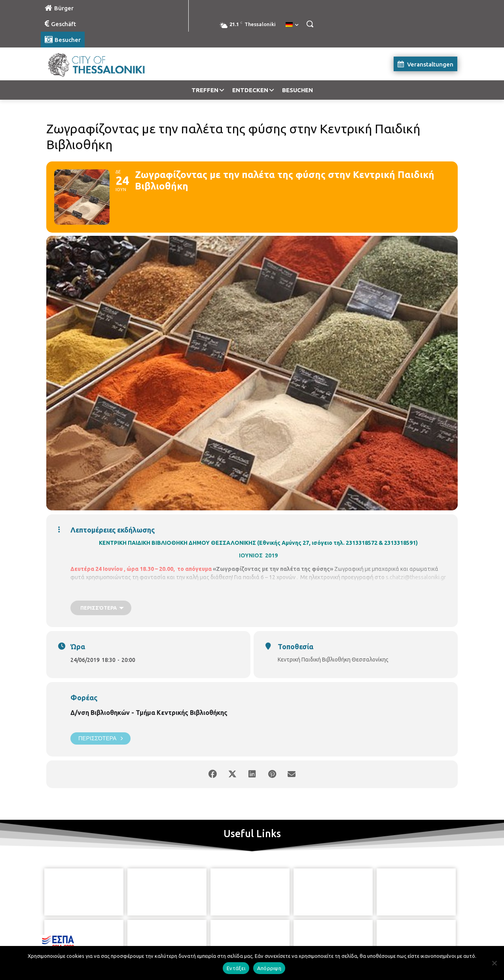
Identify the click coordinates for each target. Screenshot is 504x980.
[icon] (288, 936)
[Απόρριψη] (494, 963)
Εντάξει (236, 968)
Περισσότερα (100, 738)
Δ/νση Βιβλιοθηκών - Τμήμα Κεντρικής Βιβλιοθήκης (149, 713)
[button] (310, 24)
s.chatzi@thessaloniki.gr (416, 577)
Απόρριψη (269, 968)
